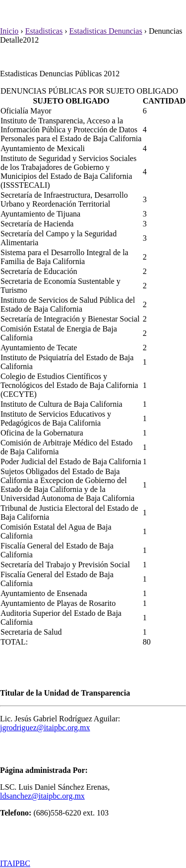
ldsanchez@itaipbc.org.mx (42, 796)
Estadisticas (44, 31)
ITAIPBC (15, 863)
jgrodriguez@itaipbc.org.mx (45, 728)
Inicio (9, 31)
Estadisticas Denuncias (106, 31)
